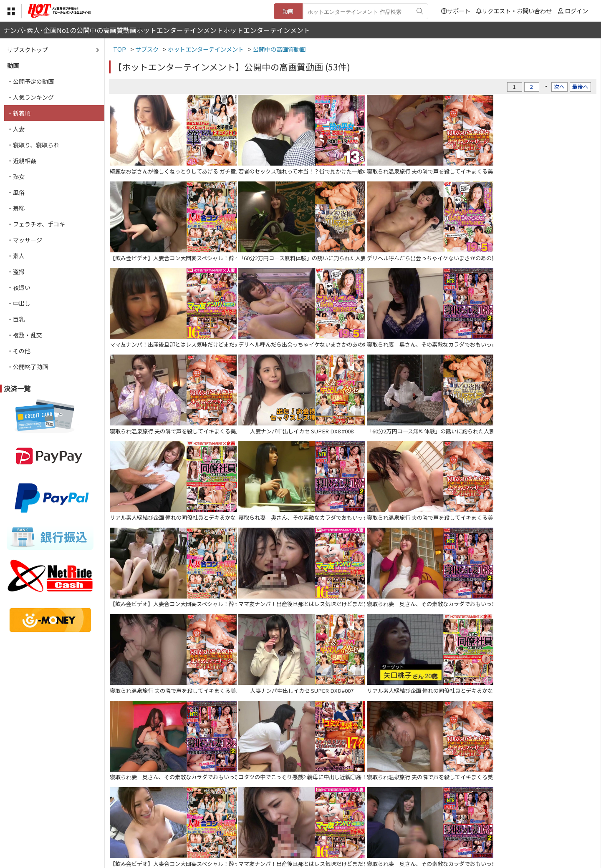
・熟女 (16, 176)
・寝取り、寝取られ (33, 145)
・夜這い (19, 287)
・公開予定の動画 (30, 81)
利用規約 (205, 817)
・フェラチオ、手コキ (36, 224)
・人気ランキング (30, 97)
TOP (177, 817)
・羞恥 (16, 208)
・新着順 (19, 113)
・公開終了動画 (28, 367)
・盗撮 (16, 272)
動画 (288, 11)
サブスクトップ (28, 50)
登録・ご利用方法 (294, 817)
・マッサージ (25, 240)
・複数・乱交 (25, 335)
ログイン (576, 11)
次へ (559, 87)
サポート (456, 11)
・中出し (19, 303)
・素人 (16, 256)
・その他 (19, 351)
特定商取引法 (244, 817)
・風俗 (16, 192)
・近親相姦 (22, 161)
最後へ (580, 87)
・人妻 (16, 129)
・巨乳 (16, 319)
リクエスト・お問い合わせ (514, 11)
